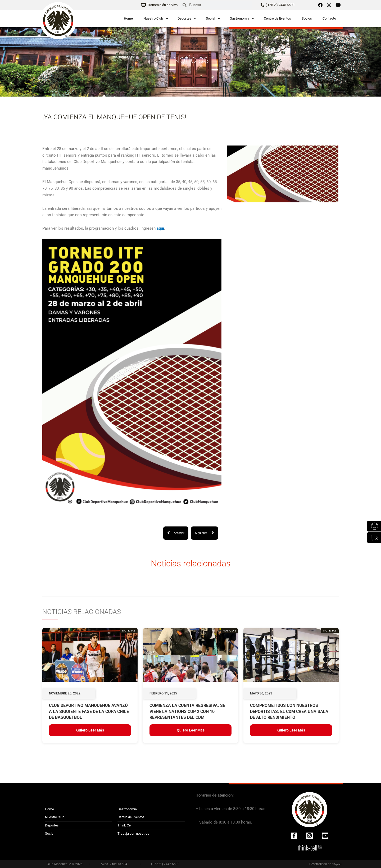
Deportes (184, 18)
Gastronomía (239, 18)
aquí (160, 228)
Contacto (329, 18)
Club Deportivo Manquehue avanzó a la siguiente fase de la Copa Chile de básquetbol (89, 712)
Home (128, 18)
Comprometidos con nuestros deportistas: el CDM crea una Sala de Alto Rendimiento (289, 712)
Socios (307, 18)
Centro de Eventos (277, 18)
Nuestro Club (153, 18)
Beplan (337, 864)
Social (210, 18)
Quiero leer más (90, 731)
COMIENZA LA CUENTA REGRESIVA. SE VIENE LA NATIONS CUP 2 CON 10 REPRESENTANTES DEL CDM (187, 712)
